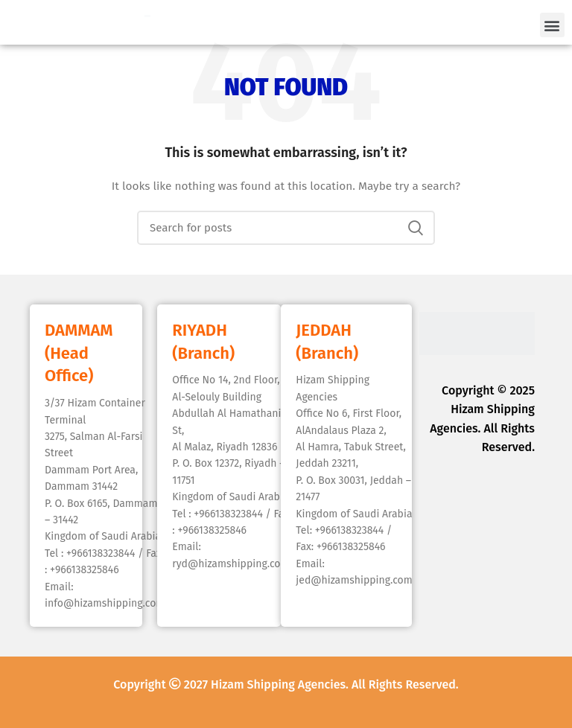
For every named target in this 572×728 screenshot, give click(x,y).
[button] (552, 25)
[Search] (286, 228)
